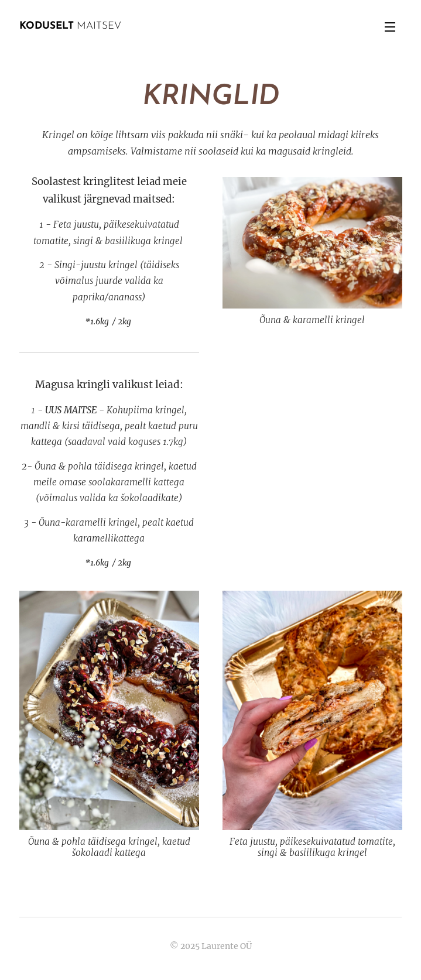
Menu (390, 27)
